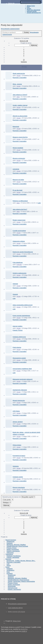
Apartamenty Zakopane (20, 390)
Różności (8, 559)
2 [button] (24, 50)
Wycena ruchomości (19, 158)
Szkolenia (16, 466)
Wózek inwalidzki (18, 148)
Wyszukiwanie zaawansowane (10, 29)
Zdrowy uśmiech (18, 422)
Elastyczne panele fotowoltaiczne (23, 252)
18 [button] (24, 60)
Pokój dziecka (17, 347)
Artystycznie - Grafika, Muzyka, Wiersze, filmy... (21, 561)
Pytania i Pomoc (18, 330)
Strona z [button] (24, 41)
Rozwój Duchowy (11, 540)
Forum (8, 567)
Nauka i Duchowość (13, 549)
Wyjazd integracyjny (19, 401)
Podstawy (10, 569)
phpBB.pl (24, 631)
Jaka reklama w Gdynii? (20, 95)
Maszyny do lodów (18, 180)
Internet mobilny (17, 326)
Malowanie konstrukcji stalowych (23, 379)
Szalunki (15, 294)
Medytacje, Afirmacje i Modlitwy (16, 545)
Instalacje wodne (18, 477)
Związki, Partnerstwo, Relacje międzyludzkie (21, 581)
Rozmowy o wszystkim (20, 78)
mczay (19, 76)
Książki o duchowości (13, 551)
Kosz (8, 572)
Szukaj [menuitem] (28, 9)
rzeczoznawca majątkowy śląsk (22, 369)
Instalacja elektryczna (19, 337)
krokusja (19, 265)
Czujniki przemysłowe (19, 231)
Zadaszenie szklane (19, 241)
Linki (39, 203)
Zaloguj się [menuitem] (11, 3)
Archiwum (10, 573)
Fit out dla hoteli (17, 190)
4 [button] (24, 54)
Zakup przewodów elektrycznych (23, 305)
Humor (9, 565)
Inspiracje (10, 543)
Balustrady (16, 127)
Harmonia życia (13, 588)
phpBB (17, 627)
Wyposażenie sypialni (19, 358)
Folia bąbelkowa (18, 263)
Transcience (9, 554)
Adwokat (15, 284)
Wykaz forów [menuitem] (30, 6)
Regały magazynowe (19, 220)
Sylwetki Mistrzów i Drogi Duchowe (17, 546)
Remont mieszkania (19, 488)
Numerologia (12, 586)
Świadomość (11, 541)
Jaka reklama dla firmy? (20, 209)
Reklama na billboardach (20, 201)
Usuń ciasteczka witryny (15, 608)
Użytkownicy (10, 570)
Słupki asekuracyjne (19, 74)
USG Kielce (16, 411)
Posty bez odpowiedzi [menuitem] (33, 10)
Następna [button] (24, 62)
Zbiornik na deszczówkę (20, 116)
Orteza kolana (17, 445)
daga (18, 97)
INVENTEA (24, 629)
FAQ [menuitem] (27, 7)
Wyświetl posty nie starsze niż (19, 497)
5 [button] (24, 56)
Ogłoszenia (10, 553)
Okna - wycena (17, 84)
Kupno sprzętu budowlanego (21, 316)
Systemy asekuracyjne (19, 273)
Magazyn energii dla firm (20, 137)
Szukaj (26, 32)
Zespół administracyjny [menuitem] (33, 13)
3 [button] (24, 52)
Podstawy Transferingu (14, 556)
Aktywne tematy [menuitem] (31, 11)
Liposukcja (16, 169)
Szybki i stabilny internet (20, 105)
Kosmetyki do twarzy (19, 456)
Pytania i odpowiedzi (13, 557)
